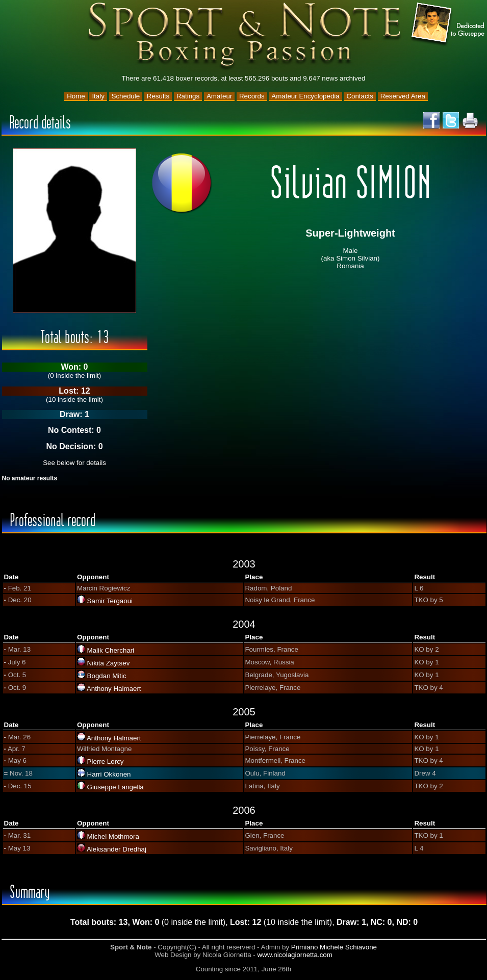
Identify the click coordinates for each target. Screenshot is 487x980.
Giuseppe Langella (116, 787)
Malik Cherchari (111, 650)
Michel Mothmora (113, 836)
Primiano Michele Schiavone (334, 947)
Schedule (126, 96)
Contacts (360, 96)
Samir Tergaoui (110, 601)
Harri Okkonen (109, 774)
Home (76, 96)
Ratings (188, 96)
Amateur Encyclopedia (305, 96)
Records (252, 96)
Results (158, 96)
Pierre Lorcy (106, 762)
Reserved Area (403, 96)
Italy (98, 96)
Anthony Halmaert (114, 689)
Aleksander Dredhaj (117, 849)
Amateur (219, 96)
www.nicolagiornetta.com (294, 955)
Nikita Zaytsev (109, 663)
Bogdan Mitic (107, 676)
